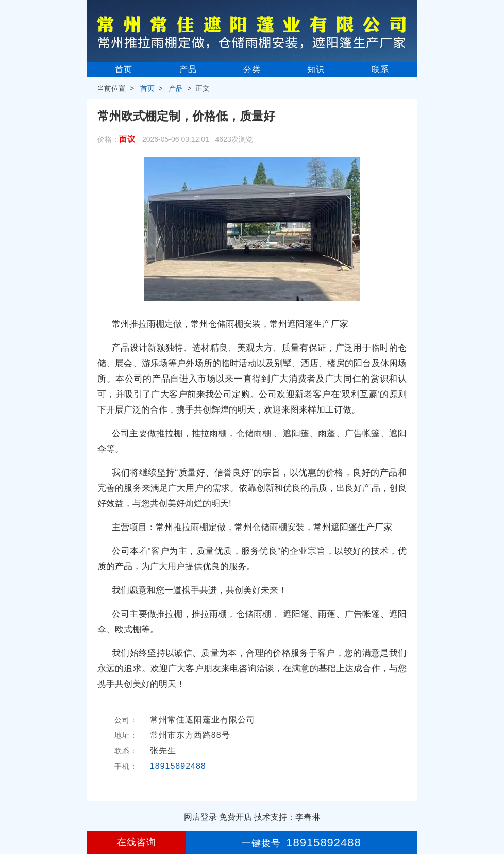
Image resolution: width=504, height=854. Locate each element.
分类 (252, 69)
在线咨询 (137, 842)
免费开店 (236, 817)
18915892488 (178, 766)
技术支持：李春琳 (287, 817)
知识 (316, 69)
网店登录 (200, 817)
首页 (124, 69)
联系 (380, 69)
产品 (188, 69)
